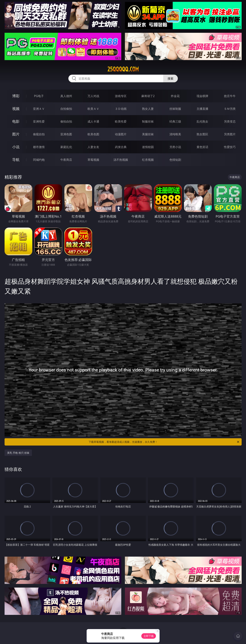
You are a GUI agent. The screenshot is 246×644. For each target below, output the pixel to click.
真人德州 (66, 96)
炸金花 (175, 96)
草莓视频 (93, 160)
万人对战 (93, 96)
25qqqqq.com (123, 69)
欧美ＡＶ (93, 109)
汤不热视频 (121, 160)
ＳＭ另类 (230, 109)
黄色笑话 (202, 147)
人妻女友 (93, 147)
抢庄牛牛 (230, 96)
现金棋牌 (202, 96)
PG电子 (39, 96)
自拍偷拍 (66, 109)
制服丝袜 (148, 121)
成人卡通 (93, 121)
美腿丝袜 (148, 134)
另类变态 (230, 121)
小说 (16, 147)
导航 (16, 160)
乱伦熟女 (202, 121)
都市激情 (39, 147)
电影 (16, 121)
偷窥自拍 (39, 134)
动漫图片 (121, 134)
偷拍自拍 (66, 121)
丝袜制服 (175, 109)
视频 (16, 109)
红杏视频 (148, 160)
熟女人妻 (148, 109)
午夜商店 (66, 160)
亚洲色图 (66, 134)
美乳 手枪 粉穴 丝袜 (18, 453)
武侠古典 (121, 147)
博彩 (16, 96)
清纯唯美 (175, 134)
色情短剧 (175, 160)
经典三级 (175, 121)
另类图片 (230, 134)
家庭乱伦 (66, 147)
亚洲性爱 (39, 121)
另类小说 (175, 147)
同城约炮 (39, 160)
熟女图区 (202, 134)
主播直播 (202, 109)
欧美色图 (93, 134)
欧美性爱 (121, 121)
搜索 (171, 78)
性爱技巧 (230, 147)
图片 (16, 134)
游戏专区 (121, 96)
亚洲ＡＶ (39, 109)
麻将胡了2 (148, 96)
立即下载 (149, 636)
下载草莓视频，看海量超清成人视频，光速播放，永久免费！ (164, 442)
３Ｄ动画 (121, 109)
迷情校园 (148, 147)
